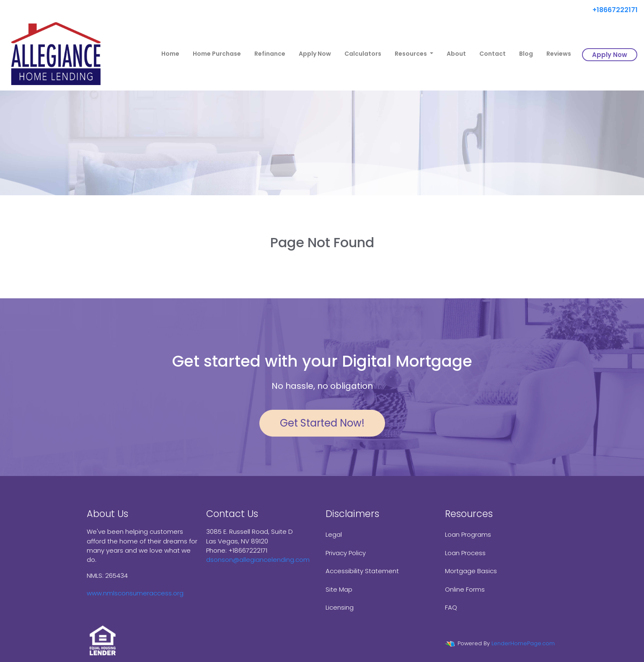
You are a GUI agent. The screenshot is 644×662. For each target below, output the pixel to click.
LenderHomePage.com (523, 643)
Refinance (270, 54)
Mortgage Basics (471, 571)
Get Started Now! (322, 423)
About (456, 54)
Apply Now (315, 54)
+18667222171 (612, 10)
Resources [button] (411, 54)
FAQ (451, 607)
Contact (493, 54)
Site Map (339, 589)
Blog (526, 54)
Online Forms (465, 589)
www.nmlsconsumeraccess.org (135, 593)
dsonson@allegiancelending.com (258, 560)
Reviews (559, 54)
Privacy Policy (346, 553)
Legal (334, 534)
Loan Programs (468, 534)
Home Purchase (217, 54)
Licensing (340, 607)
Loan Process (465, 553)
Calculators (363, 54)
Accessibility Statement (362, 571)
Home (170, 54)
